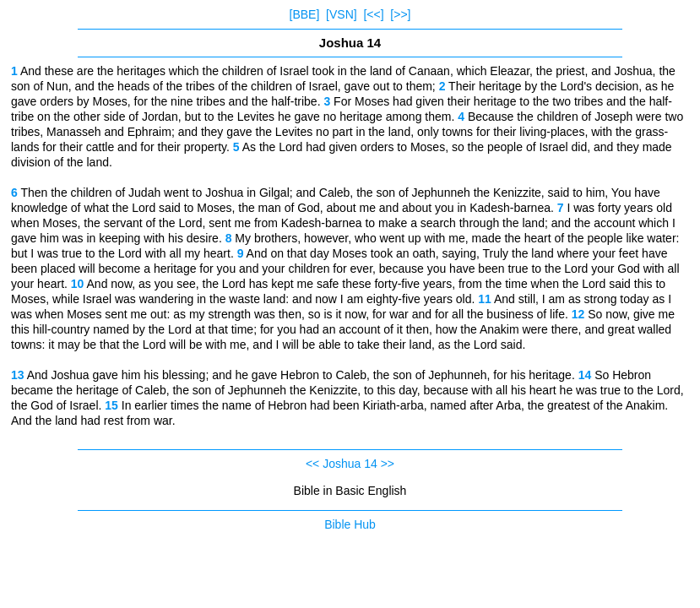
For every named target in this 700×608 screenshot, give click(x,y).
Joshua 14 (350, 464)
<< (312, 464)
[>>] (400, 14)
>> (388, 464)
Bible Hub (350, 524)
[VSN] (342, 14)
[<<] (373, 14)
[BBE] (305, 14)
